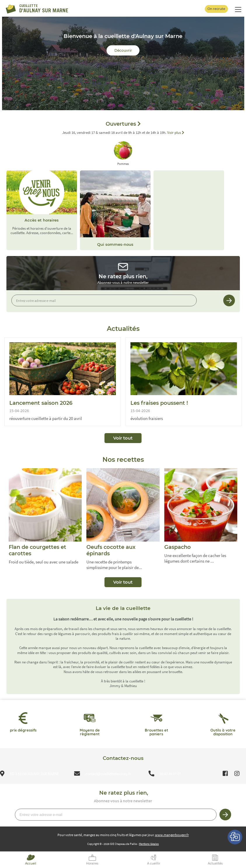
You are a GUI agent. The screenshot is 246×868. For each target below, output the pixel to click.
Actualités (215, 863)
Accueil (31, 863)
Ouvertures (123, 124)
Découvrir (123, 50)
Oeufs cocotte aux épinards (111, 550)
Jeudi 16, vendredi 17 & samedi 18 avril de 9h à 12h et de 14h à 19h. (123, 133)
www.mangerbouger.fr (172, 835)
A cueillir (154, 863)
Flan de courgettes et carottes (37, 550)
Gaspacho (178, 547)
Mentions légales (149, 844)
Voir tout (123, 438)
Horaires (92, 863)
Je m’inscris (229, 300)
